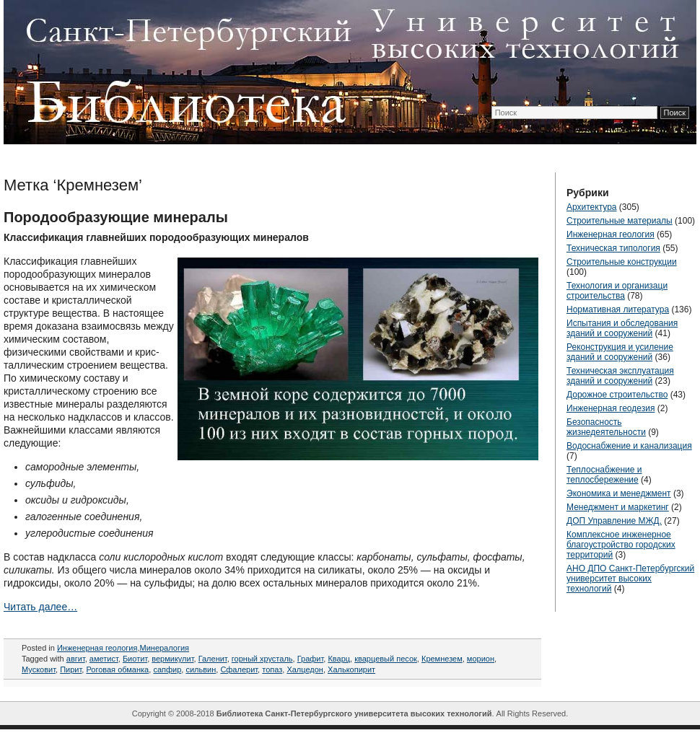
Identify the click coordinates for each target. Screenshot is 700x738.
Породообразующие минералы (116, 217)
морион (481, 659)
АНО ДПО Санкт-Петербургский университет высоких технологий (630, 579)
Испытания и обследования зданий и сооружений (622, 328)
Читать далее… (40, 607)
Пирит (71, 669)
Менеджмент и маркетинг (618, 507)
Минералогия (165, 648)
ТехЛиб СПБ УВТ (346, 69)
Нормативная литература (618, 309)
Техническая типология (613, 248)
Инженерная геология (97, 648)
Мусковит (39, 669)
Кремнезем (442, 659)
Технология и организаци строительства (617, 291)
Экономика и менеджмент (619, 493)
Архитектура (592, 207)
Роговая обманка (117, 669)
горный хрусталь (262, 659)
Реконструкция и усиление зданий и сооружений (620, 352)
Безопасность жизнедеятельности (606, 427)
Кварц (339, 659)
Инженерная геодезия (611, 408)
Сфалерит (239, 669)
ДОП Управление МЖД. (614, 521)
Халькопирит (351, 669)
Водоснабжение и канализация (629, 446)
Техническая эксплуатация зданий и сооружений (620, 376)
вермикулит (172, 659)
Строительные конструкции (622, 262)
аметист (104, 659)
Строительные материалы (620, 221)
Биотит (135, 659)
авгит (76, 659)
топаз (272, 669)
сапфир (167, 669)
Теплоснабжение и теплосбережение (604, 475)
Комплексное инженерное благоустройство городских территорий (621, 545)
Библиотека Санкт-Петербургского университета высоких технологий (354, 713)
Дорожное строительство (617, 395)
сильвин (201, 669)
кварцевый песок (386, 659)
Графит (311, 659)
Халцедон (305, 669)
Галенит (213, 659)
